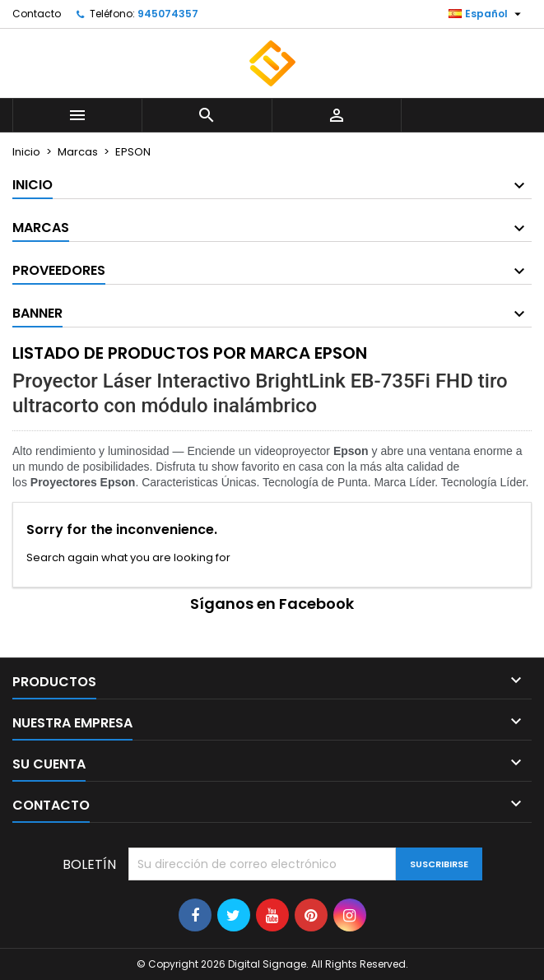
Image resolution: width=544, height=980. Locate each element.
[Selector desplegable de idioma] (487, 14)
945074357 (168, 14)
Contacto (37, 14)
